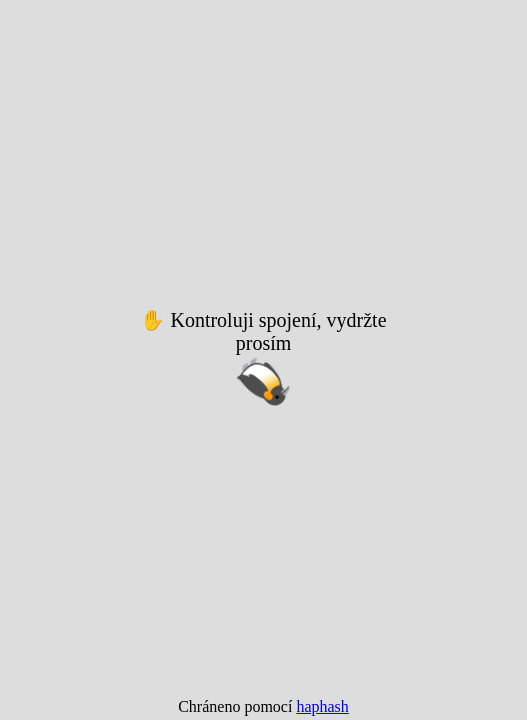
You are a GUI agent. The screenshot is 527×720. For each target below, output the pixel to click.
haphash (322, 706)
